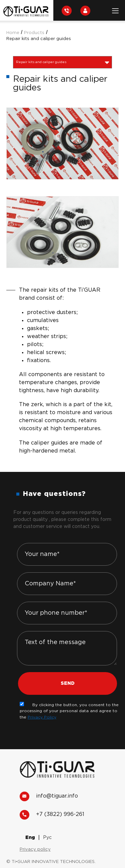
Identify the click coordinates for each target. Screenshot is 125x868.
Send (68, 683)
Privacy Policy (42, 717)
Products (34, 33)
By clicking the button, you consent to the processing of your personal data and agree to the (69, 711)
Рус (47, 838)
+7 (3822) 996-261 (52, 815)
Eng (30, 838)
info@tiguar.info (49, 796)
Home (13, 33)
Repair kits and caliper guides (39, 39)
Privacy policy (35, 849)
